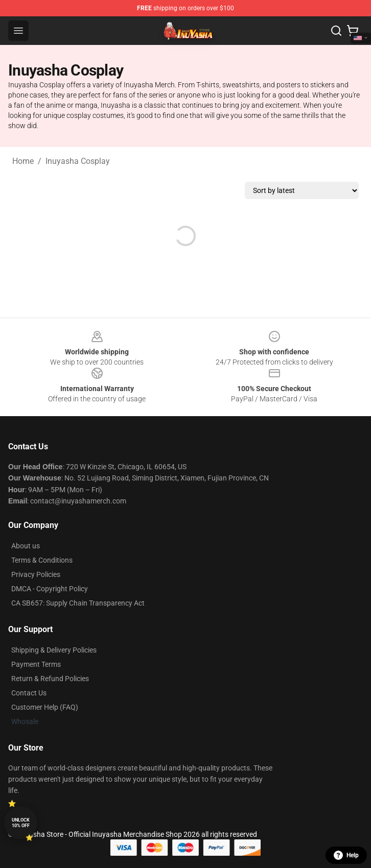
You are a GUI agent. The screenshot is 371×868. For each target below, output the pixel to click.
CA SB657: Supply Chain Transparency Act (78, 603)
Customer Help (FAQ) (45, 707)
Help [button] (346, 855)
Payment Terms (36, 664)
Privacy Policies (36, 574)
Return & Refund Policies (50, 679)
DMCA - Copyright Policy (50, 589)
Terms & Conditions (42, 560)
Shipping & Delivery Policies (54, 650)
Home (23, 161)
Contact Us (29, 693)
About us (26, 546)
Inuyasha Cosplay (78, 161)
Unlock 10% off (21, 823)
